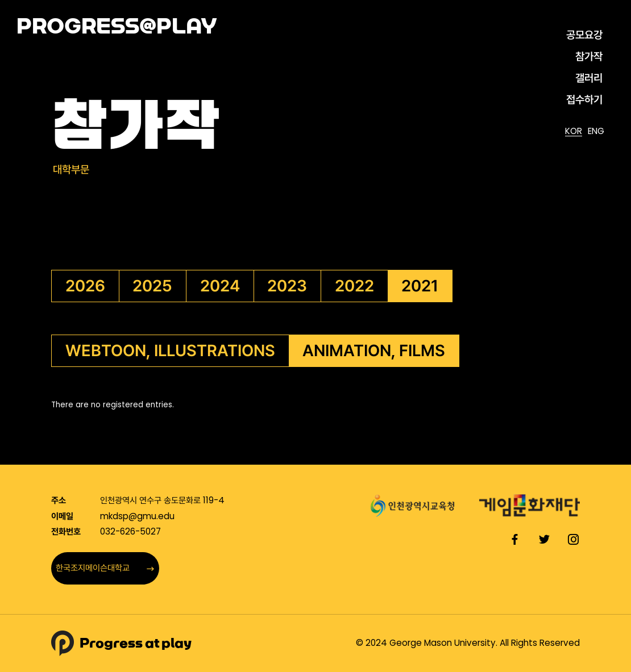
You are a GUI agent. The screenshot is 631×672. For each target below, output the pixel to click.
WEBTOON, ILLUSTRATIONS (170, 350)
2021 (420, 286)
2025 (152, 286)
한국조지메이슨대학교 (105, 568)
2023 (287, 286)
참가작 (589, 57)
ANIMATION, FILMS (374, 350)
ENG (596, 132)
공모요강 (584, 35)
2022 (354, 286)
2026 (85, 286)
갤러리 (589, 78)
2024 (220, 286)
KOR (574, 132)
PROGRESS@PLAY (117, 26)
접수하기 (584, 100)
